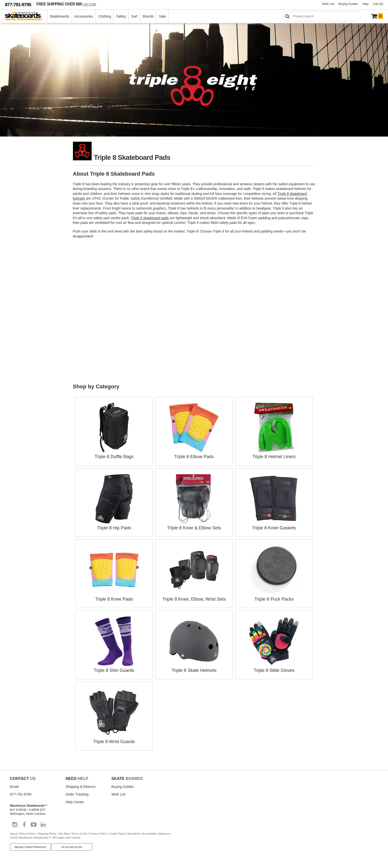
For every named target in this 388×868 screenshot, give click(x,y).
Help (366, 4)
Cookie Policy (117, 834)
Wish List (328, 4)
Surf (134, 16)
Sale (162, 16)
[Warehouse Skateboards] (26, 16)
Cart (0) (378, 4)
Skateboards (60, 16)
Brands (148, 16)
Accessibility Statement (156, 834)
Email (14, 787)
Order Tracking (77, 794)
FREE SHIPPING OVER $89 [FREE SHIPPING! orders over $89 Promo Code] (66, 4)
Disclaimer (134, 834)
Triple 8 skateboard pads (150, 218)
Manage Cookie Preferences (30, 847)
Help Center (75, 802)
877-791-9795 (18, 5)
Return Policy (27, 834)
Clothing (105, 16)
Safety (121, 16)
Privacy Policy (98, 834)
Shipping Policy (47, 834)
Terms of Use (80, 834)
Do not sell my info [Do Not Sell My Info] (72, 847)
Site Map (64, 834)
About (13, 834)
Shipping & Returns (81, 787)
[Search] (322, 16)
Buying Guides (348, 4)
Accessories (84, 16)
